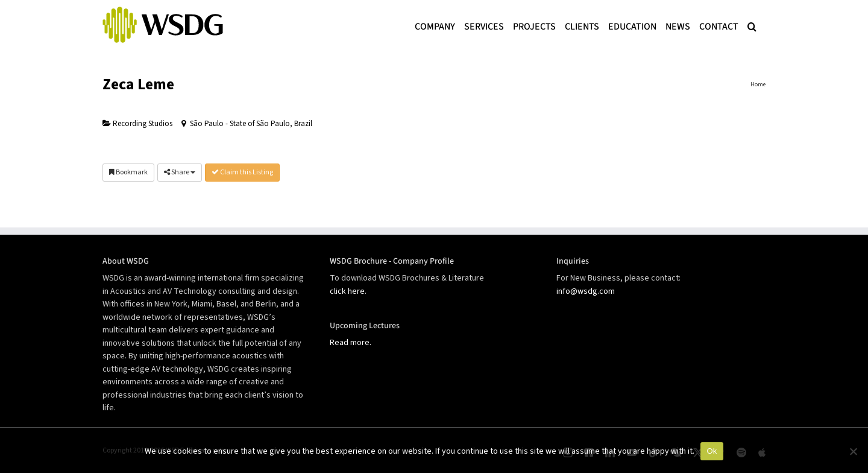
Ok (712, 451)
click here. (348, 291)
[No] (853, 451)
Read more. (351, 343)
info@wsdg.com (586, 291)
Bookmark (128, 172)
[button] (752, 25)
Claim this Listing (242, 172)
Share (180, 172)
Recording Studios (137, 124)
